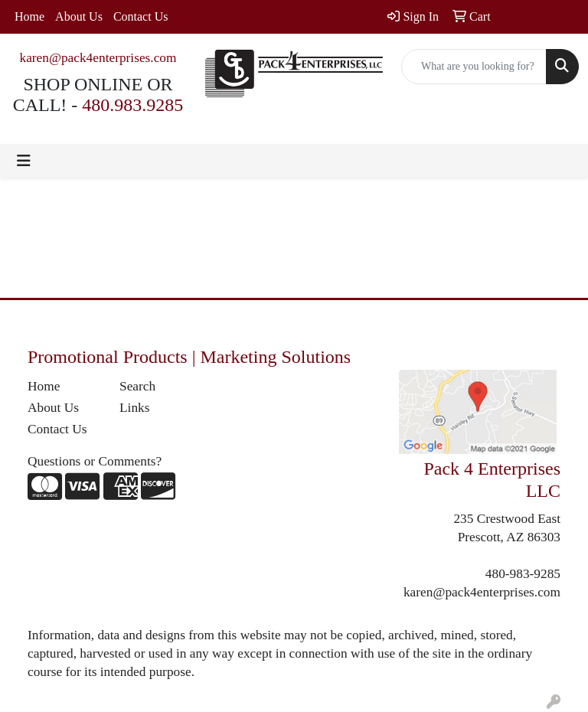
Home (29, 16)
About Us (79, 16)
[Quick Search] (474, 67)
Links (134, 408)
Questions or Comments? (95, 461)
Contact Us (141, 16)
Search (137, 386)
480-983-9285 (523, 574)
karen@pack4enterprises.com (98, 58)
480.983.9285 (132, 105)
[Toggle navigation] (24, 161)
